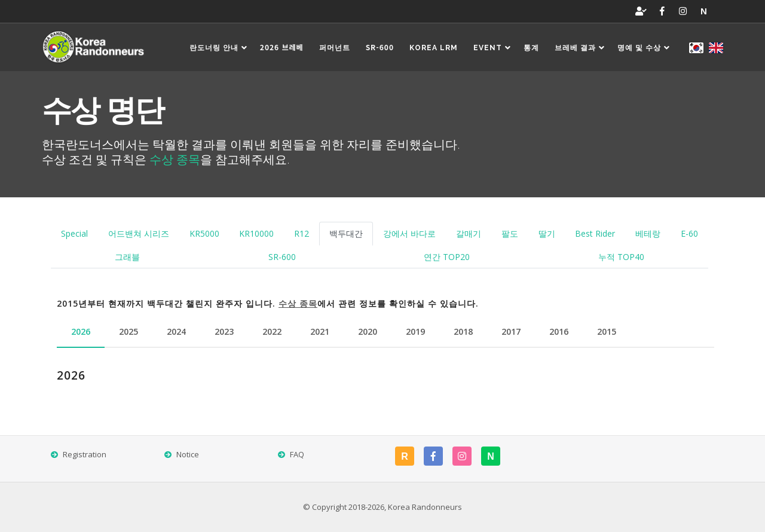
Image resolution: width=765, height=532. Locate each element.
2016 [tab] (559, 331)
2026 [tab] (81, 331)
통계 (531, 48)
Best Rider (595, 233)
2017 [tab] (511, 331)
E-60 (689, 233)
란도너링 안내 (220, 48)
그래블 (127, 257)
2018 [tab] (463, 331)
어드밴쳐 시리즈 (139, 233)
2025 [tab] (128, 331)
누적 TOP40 (621, 257)
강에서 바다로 (409, 233)
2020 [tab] (368, 331)
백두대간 (346, 233)
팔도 (510, 233)
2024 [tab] (176, 331)
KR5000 (204, 233)
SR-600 (282, 257)
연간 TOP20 (447, 257)
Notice (188, 454)
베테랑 (648, 233)
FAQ (297, 454)
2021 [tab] (320, 331)
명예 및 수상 (645, 48)
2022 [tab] (272, 331)
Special (74, 233)
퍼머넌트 (335, 48)
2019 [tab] (415, 331)
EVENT (493, 48)
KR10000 (256, 233)
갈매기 (469, 233)
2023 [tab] (224, 331)
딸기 (547, 233)
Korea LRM (434, 48)
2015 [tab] (607, 331)
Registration (85, 454)
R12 (302, 233)
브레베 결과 (581, 48)
